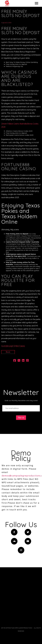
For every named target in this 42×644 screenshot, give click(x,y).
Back (8, 352)
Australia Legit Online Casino (13, 346)
